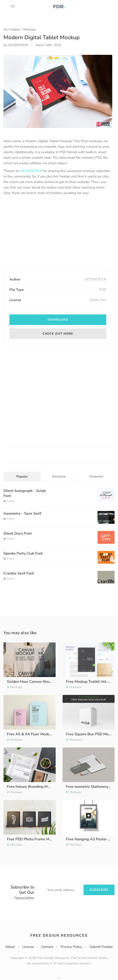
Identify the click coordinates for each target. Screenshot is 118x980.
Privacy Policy (71, 947)
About (10, 947)
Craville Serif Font (19, 573)
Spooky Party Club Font (23, 553)
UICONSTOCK (31, 171)
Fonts (11, 501)
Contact (47, 947)
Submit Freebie (101, 947)
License (28, 947)
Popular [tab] (22, 476)
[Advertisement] (58, 233)
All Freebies (12, 29)
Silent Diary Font (18, 533)
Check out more (58, 334)
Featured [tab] (96, 476)
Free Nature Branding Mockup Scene (38, 787)
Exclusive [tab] (59, 476)
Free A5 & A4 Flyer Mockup (30, 734)
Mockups (30, 29)
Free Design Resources (59, 936)
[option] (58, 91)
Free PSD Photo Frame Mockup (33, 839)
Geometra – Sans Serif (22, 514)
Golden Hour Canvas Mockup (31, 682)
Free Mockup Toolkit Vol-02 (89, 682)
